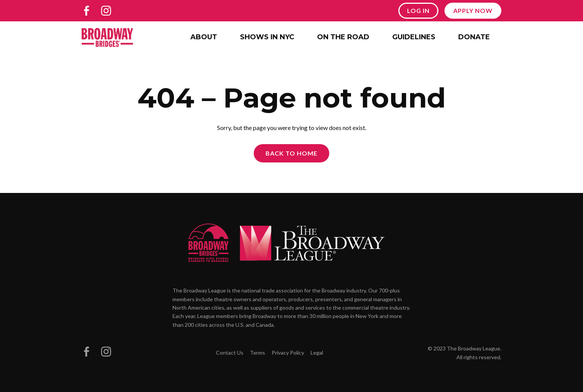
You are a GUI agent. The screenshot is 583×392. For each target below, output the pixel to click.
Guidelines (414, 37)
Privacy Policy (288, 353)
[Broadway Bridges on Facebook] (87, 11)
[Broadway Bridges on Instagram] (106, 11)
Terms (258, 353)
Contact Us (230, 353)
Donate (474, 37)
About (204, 37)
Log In (418, 10)
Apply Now (473, 10)
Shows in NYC (267, 37)
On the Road (343, 37)
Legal (317, 353)
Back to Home (291, 153)
